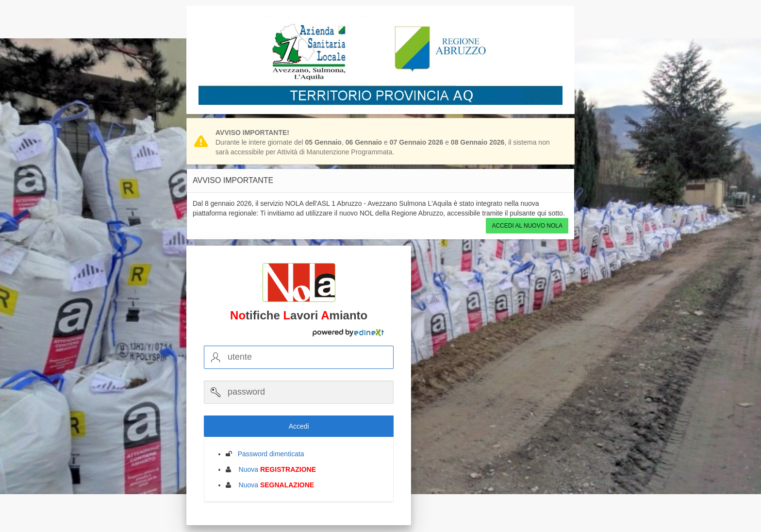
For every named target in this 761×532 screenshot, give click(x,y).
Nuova (274, 469)
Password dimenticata (268, 454)
